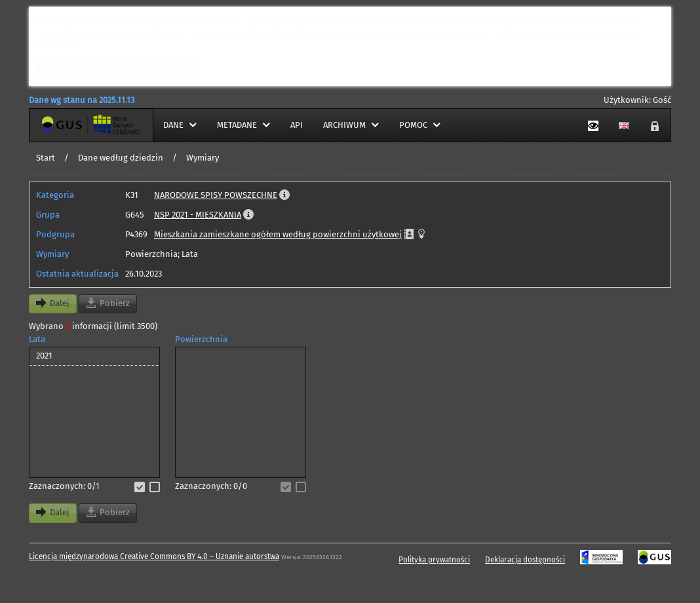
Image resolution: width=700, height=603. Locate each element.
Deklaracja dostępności (525, 560)
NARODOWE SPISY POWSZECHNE (216, 195)
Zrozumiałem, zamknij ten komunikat (115, 68)
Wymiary (203, 158)
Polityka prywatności (434, 560)
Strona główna (58, 125)
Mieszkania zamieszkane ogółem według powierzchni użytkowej (278, 234)
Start (46, 158)
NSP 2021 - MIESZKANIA (198, 215)
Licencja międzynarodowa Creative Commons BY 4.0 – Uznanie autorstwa (154, 556)
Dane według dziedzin (121, 158)
